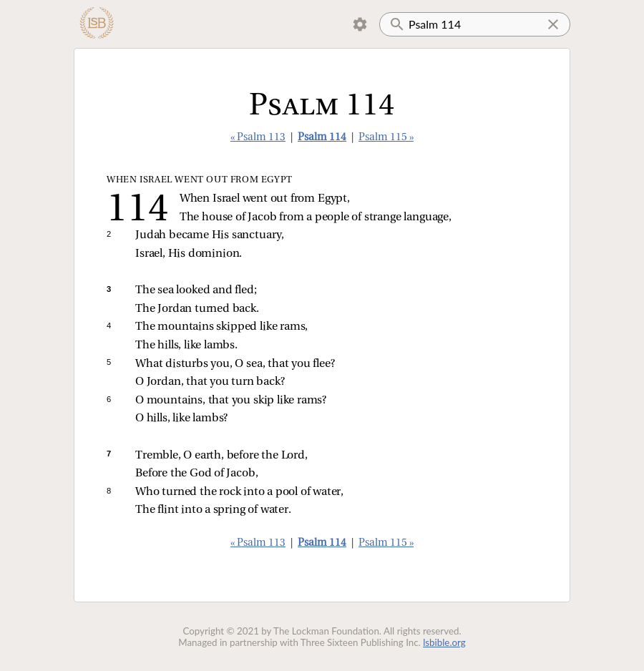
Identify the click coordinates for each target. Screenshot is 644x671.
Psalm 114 (322, 138)
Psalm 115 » (386, 138)
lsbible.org (444, 642)
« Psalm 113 (258, 138)
